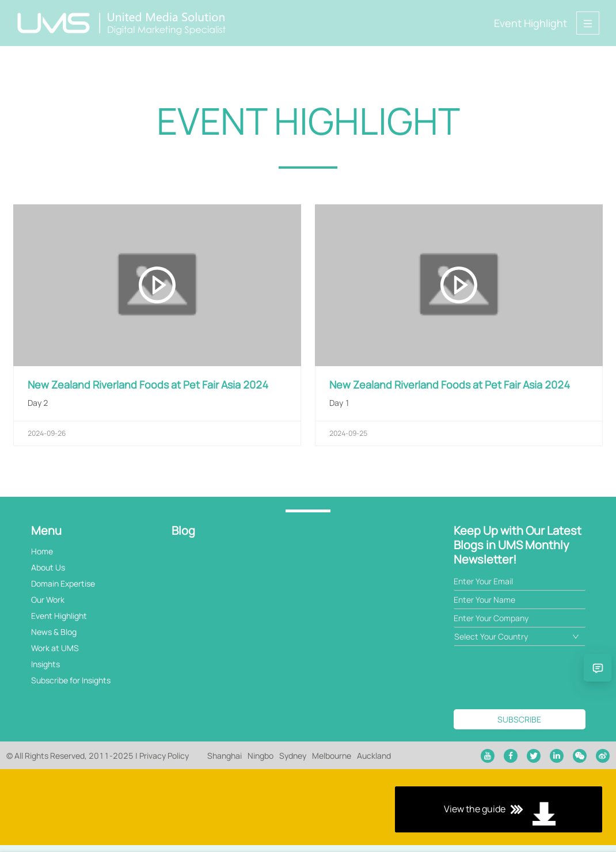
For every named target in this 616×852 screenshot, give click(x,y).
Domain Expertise (63, 583)
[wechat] (580, 756)
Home (42, 551)
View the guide (308, 811)
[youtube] (488, 756)
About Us (48, 567)
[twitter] (534, 756)
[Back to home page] (122, 23)
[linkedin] (557, 756)
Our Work (48, 600)
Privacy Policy (164, 756)
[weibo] (603, 756)
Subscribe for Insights (71, 680)
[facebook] (511, 756)
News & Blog (54, 632)
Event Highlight (531, 23)
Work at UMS (55, 648)
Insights (45, 664)
